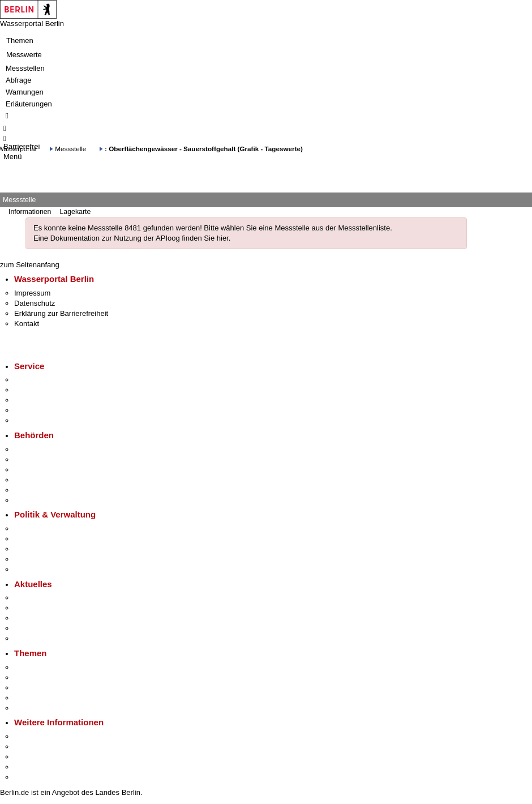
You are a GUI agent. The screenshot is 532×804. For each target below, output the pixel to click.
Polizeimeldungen (43, 608)
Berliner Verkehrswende (53, 677)
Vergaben (30, 569)
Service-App (34, 380)
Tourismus (31, 747)
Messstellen (25, 68)
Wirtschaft (31, 757)
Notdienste (32, 410)
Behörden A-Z (37, 449)
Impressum (32, 293)
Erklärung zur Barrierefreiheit (61, 313)
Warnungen (25, 92)
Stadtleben (32, 767)
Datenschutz (35, 303)
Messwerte (24, 55)
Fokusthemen (37, 667)
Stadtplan (30, 777)
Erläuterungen (29, 104)
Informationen (30, 212)
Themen (20, 40)
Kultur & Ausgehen (45, 736)
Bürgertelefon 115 (43, 400)
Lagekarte (75, 212)
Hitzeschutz (33, 638)
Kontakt (27, 324)
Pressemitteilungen (46, 598)
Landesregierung (42, 529)
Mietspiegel (33, 698)
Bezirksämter (36, 470)
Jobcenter (30, 490)
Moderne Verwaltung (48, 688)
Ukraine (27, 628)
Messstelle (70, 149)
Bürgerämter (35, 480)
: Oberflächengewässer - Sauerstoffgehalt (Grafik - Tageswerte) (204, 149)
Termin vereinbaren (46, 390)
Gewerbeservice (41, 420)
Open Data (32, 559)
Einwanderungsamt (46, 500)
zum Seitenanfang (30, 265)
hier (223, 238)
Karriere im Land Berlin (52, 539)
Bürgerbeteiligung (43, 549)
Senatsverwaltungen (48, 459)
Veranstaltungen (41, 618)
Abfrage (19, 80)
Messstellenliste (364, 228)
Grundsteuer (35, 708)
